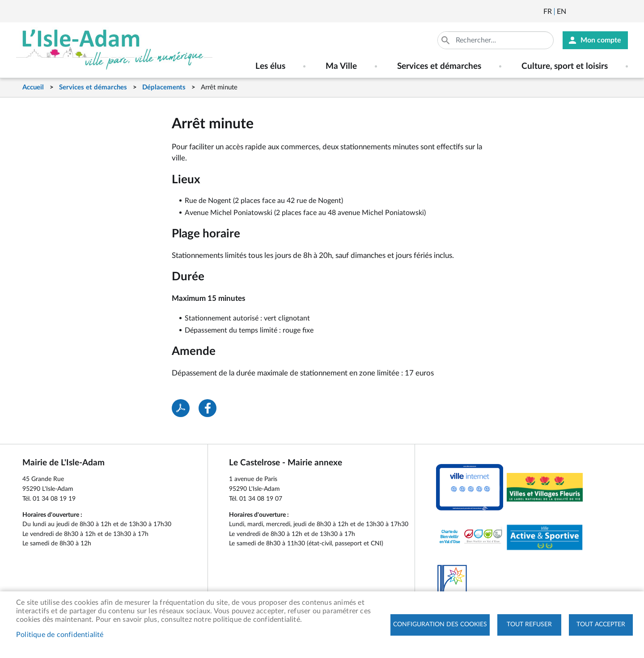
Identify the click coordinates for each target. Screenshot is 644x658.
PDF (181, 408)
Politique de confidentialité (60, 635)
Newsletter (574, 12)
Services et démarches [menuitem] (439, 66)
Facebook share (208, 408)
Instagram (622, 12)
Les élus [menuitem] (270, 66)
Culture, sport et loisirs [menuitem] (565, 66)
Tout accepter (601, 624)
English (561, 12)
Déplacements (164, 87)
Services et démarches (93, 87)
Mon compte (601, 40)
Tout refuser (529, 624)
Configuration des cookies (440, 624)
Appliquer (446, 40)
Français (548, 12)
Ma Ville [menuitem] (341, 66)
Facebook (598, 12)
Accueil (33, 87)
